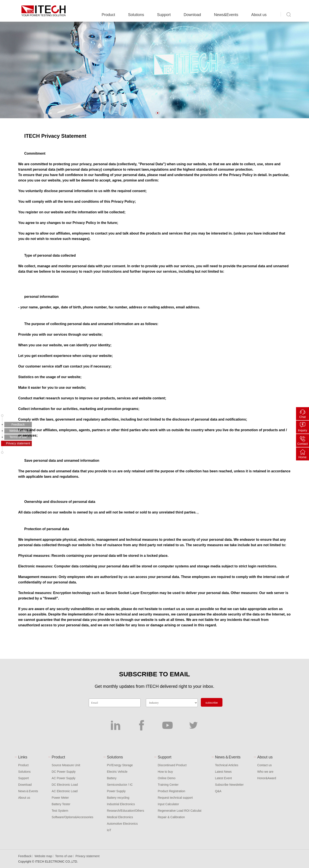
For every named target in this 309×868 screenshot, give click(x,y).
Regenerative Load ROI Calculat (180, 811)
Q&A (218, 791)
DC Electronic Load (65, 785)
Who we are (265, 772)
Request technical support (175, 798)
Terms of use (64, 856)
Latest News (223, 772)
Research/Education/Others (126, 811)
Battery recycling (118, 798)
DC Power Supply (64, 772)
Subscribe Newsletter (229, 785)
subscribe (212, 703)
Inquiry (303, 430)
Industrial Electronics (121, 804)
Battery (112, 778)
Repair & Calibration (171, 817)
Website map (43, 856)
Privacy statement (88, 856)
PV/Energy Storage (120, 765)
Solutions (136, 15)
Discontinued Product (172, 765)
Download (192, 15)
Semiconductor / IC (120, 785)
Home (302, 457)
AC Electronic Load (65, 791)
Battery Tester (61, 804)
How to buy (165, 772)
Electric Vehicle (117, 772)
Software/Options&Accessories (72, 817)
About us (259, 15)
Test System (60, 811)
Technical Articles (227, 765)
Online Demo (167, 778)
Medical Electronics (120, 817)
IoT (109, 830)
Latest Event (224, 778)
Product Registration (171, 791)
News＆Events (28, 791)
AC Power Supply (64, 778)
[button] (158, 113)
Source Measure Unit (66, 765)
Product (108, 15)
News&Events (226, 15)
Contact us (265, 765)
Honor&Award (267, 778)
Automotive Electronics (122, 824)
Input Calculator (168, 804)
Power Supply (116, 791)
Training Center (168, 785)
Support (164, 15)
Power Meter (60, 798)
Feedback (25, 856)
